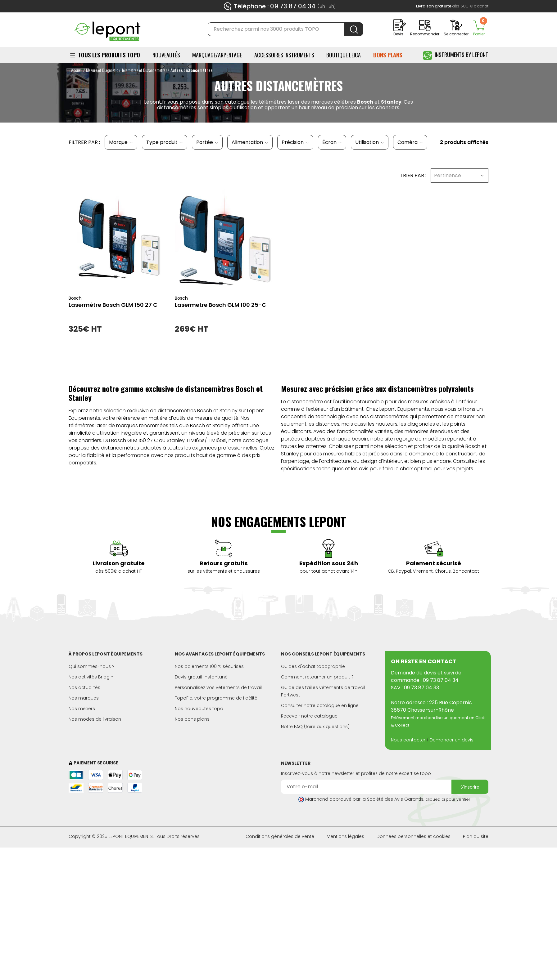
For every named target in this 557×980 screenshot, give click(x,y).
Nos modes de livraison (95, 719)
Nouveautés (166, 55)
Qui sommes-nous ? (92, 666)
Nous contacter (408, 740)
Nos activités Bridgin (91, 677)
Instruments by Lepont (456, 55)
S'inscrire (470, 787)
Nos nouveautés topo (199, 709)
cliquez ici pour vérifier (448, 799)
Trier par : (413, 175)
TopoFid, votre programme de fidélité (216, 698)
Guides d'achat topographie (313, 666)
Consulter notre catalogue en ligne (320, 705)
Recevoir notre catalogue (309, 716)
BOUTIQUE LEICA (344, 55)
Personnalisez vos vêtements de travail (218, 687)
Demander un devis (452, 740)
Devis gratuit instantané (201, 677)
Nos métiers (82, 709)
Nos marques (84, 698)
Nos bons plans (192, 719)
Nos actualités (84, 687)
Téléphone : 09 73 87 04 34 (275, 6)
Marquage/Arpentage (217, 55)
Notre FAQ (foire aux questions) (315, 727)
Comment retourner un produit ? (317, 677)
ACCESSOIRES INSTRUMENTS (284, 55)
